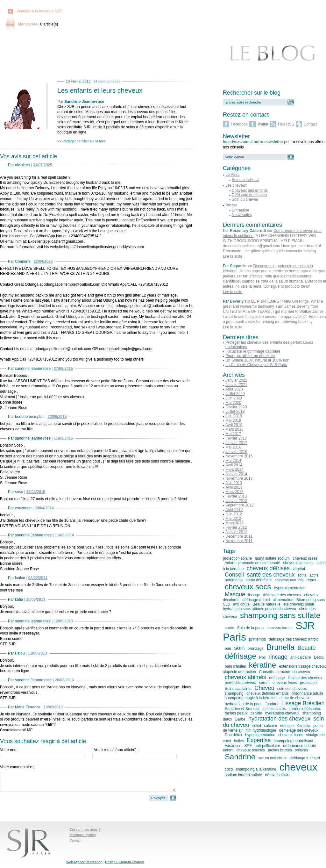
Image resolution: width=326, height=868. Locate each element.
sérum (264, 683)
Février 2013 (236, 496)
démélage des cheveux (299, 730)
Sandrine (240, 757)
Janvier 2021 (236, 385)
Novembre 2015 (239, 456)
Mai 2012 (233, 519)
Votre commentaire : (17, 767)
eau (228, 649)
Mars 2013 (234, 492)
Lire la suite (233, 256)
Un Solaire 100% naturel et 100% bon (257, 360)
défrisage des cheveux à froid (294, 639)
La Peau (233, 175)
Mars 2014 (234, 470)
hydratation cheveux (282, 713)
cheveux (298, 767)
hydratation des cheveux (279, 719)
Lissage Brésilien (303, 703)
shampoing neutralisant (294, 741)
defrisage (277, 678)
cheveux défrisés (268, 568)
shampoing (234, 693)
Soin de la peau (250, 628)
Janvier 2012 (236, 532)
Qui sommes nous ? (85, 829)
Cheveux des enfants (250, 190)
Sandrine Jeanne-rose (84, 102)
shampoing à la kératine (256, 769)
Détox (319, 657)
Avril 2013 (234, 487)
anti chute (241, 604)
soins (302, 575)
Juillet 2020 (235, 394)
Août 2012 (234, 510)
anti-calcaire (301, 657)
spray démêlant (259, 580)
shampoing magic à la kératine (251, 698)
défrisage (241, 656)
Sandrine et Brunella (242, 709)
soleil (256, 726)
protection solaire (237, 558)
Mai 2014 (233, 461)
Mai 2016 (233, 447)
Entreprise (241, 210)
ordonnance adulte (307, 693)
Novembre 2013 (239, 478)
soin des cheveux (292, 689)
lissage (254, 595)
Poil (262, 657)
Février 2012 (236, 527)
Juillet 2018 (235, 412)
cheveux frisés (285, 683)
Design (125, 862)
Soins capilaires (238, 689)
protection (308, 683)
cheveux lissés (305, 558)
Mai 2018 (233, 420)
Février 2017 (236, 438)
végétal (299, 569)
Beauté (307, 648)
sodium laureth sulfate (243, 775)
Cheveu (264, 688)
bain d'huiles (235, 666)
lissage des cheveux (305, 678)
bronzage (256, 649)
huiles (239, 741)
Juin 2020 (234, 398)
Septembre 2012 (240, 505)
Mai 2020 (233, 403)
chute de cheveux (294, 698)
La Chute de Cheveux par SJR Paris (256, 365)
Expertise (259, 740)
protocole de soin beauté (259, 563)
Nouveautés (242, 215)
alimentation (283, 600)
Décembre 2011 (239, 536)
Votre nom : (10, 750)
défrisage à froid (256, 600)
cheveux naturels (289, 580)
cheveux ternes (279, 628)
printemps (257, 639)
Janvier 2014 (236, 474)
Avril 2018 (234, 425)
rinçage (278, 657)
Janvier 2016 (236, 452)
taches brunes (280, 750)
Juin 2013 (234, 483)
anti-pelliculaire (267, 746)
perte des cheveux (240, 683)
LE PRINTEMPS (265, 301)
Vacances (233, 746)
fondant (272, 704)
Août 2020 (234, 389)
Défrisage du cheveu (249, 195)
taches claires (274, 709)
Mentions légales (83, 835)
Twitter (263, 124)
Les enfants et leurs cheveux (100, 90)
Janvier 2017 (236, 443)
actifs (314, 575)
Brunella (280, 647)
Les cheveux (236, 185)
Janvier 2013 (236, 501)
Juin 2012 (234, 514)
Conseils (266, 672)
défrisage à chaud (305, 758)
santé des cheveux (271, 575)
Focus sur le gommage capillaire (253, 351)
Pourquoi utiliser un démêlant (250, 356)
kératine (262, 665)
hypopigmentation (260, 735)
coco (229, 769)
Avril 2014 (234, 465)
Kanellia (304, 726)
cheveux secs (248, 587)
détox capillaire (278, 775)
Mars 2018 (234, 429)
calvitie (256, 713)
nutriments (234, 580)
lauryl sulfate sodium (272, 558)
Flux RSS (286, 124)
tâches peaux (236, 713)
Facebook (239, 124)
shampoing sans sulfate (280, 615)
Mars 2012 (234, 523)
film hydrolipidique (261, 730)
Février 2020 (236, 407)
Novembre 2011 (239, 541)
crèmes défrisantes (305, 709)
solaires (301, 750)
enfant (230, 563)
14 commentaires (107, 81)
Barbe (240, 719)
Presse (231, 205)
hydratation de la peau (244, 704)
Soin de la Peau (245, 180)
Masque (235, 594)
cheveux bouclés (251, 750)
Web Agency (84, 862)
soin (239, 648)
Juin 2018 (234, 416)
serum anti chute (272, 758)
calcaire (270, 726)
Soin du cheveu (245, 199)
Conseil (234, 575)
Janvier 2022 (236, 380)
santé (229, 628)
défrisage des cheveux (282, 595)
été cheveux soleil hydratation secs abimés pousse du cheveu (268, 606)
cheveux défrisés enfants (268, 693)
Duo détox (234, 735)
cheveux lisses (291, 735)
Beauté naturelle (266, 604)
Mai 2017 (233, 434)
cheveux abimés (245, 677)
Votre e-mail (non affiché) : (116, 750)
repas (311, 580)
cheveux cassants (298, 563)
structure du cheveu (293, 672)
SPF (248, 746)
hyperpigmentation (290, 588)
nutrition (287, 726)
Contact (310, 124)
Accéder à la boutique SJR (39, 11)
